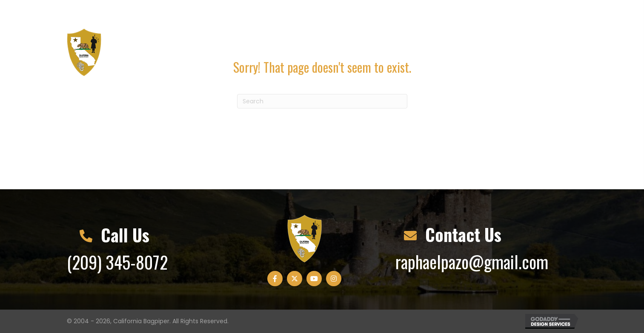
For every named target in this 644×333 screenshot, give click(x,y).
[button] (511, 12)
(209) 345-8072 (106, 12)
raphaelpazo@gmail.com (206, 12)
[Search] (322, 101)
